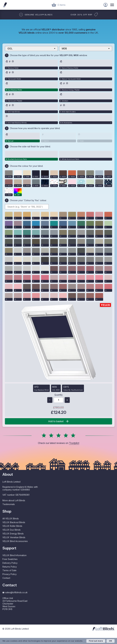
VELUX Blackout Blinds (14, 522)
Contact (6, 578)
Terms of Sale (9, 570)
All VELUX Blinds (11, 518)
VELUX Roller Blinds (12, 526)
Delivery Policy (10, 563)
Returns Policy (10, 567)
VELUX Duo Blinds (12, 530)
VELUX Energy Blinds (13, 534)
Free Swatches (10, 559)
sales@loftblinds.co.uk (15, 592)
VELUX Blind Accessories (15, 541)
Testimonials (9, 504)
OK (111, 641)
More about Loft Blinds (14, 500)
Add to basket (59, 421)
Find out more (96, 641)
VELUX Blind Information (14, 555)
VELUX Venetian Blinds (14, 537)
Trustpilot (74, 443)
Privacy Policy (10, 574)
